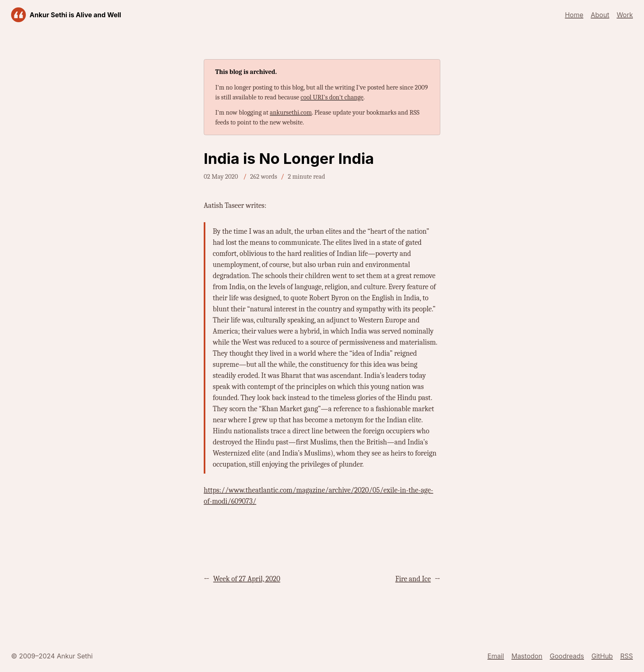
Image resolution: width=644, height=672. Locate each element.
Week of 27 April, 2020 (247, 579)
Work (625, 15)
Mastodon (527, 656)
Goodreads (567, 656)
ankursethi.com (291, 113)
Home (574, 15)
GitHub (602, 656)
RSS (627, 656)
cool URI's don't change (332, 97)
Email (496, 656)
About (600, 15)
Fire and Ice (413, 579)
